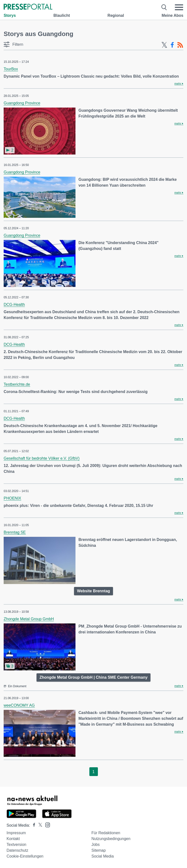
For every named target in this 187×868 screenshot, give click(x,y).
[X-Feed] (164, 45)
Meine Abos (173, 15)
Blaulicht (62, 15)
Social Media (103, 856)
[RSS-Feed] (180, 45)
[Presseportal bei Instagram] (46, 825)
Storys (10, 15)
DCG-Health (14, 305)
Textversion (16, 845)
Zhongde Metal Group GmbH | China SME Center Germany (93, 677)
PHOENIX (12, 498)
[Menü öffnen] (179, 7)
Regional (116, 15)
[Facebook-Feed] (172, 45)
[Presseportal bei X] (39, 825)
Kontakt (13, 839)
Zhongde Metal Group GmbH (29, 619)
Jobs (95, 845)
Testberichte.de (17, 384)
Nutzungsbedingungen (111, 839)
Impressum (16, 833)
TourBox (11, 69)
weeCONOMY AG (19, 705)
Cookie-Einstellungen (25, 856)
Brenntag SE (15, 532)
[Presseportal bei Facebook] (33, 825)
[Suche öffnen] (164, 7)
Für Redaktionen (106, 833)
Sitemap (98, 850)
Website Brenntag (93, 591)
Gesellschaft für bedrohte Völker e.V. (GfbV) (42, 458)
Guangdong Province (22, 103)
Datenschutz (17, 850)
